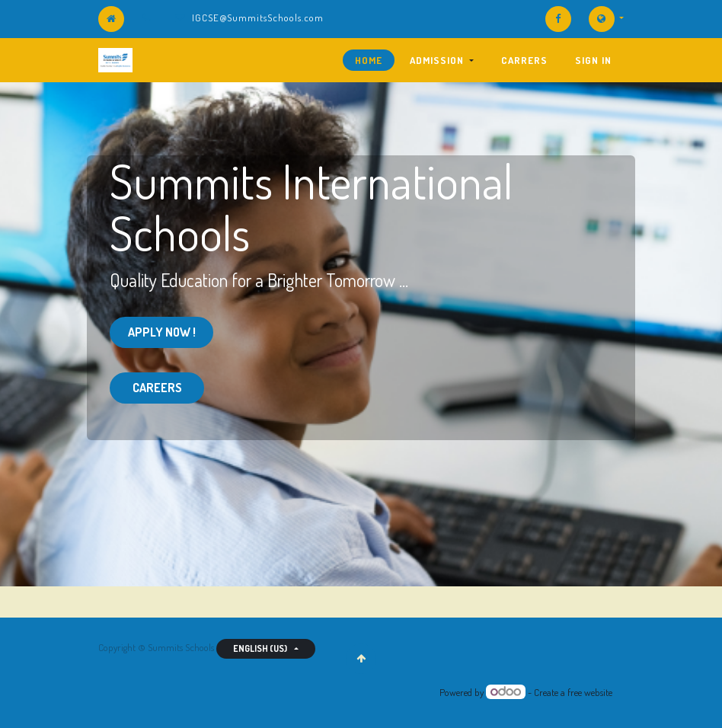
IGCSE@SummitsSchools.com (258, 18)
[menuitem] (369, 60)
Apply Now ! (162, 332)
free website (590, 692)
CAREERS (157, 388)
